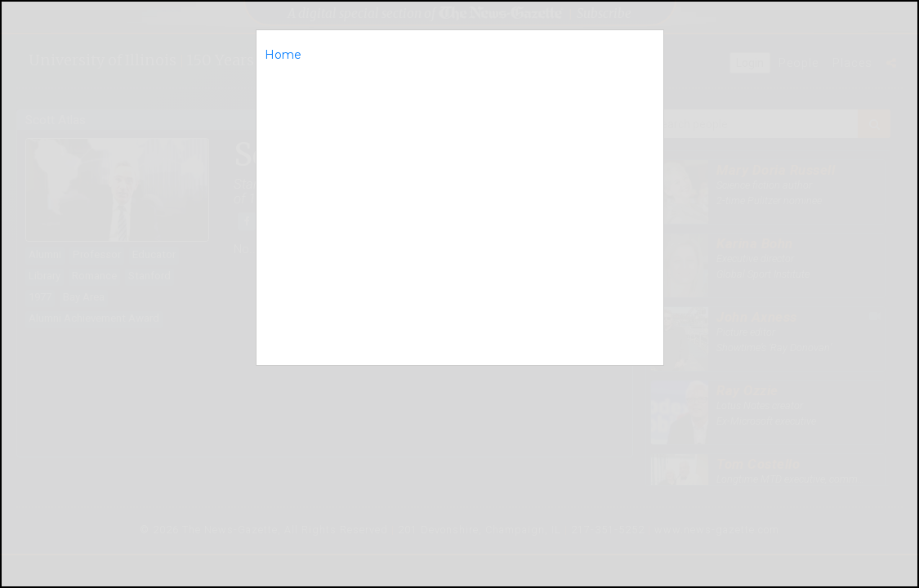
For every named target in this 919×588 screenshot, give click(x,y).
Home (283, 55)
